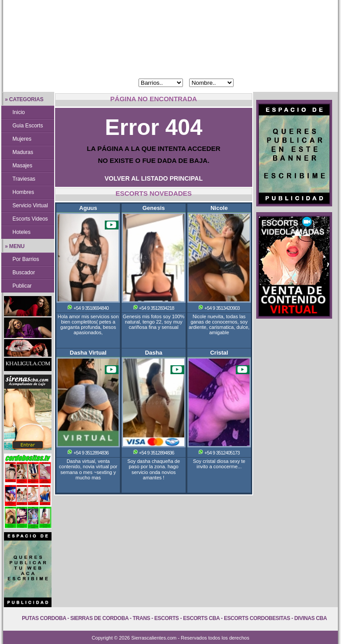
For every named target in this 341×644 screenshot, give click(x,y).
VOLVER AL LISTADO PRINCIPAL (154, 178)
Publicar (22, 286)
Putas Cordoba (44, 618)
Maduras (23, 152)
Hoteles (22, 232)
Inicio (19, 112)
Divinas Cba (311, 618)
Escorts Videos (30, 219)
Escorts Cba (201, 618)
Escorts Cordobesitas (257, 618)
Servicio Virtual (30, 205)
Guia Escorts (28, 126)
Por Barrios (26, 259)
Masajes (22, 166)
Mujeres (22, 139)
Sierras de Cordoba (99, 618)
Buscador (24, 273)
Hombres (23, 192)
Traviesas (24, 179)
